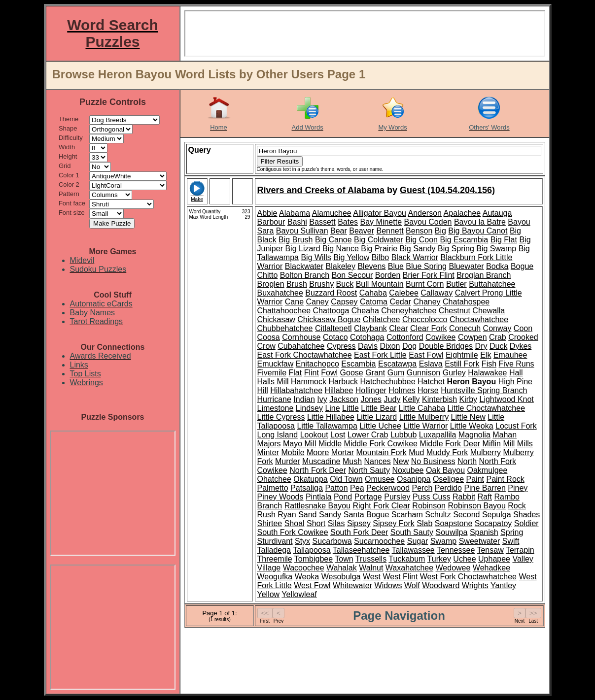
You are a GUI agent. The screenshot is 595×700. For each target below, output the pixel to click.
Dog (409, 346)
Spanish (484, 532)
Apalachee (462, 213)
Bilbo (381, 257)
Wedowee (453, 568)
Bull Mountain (380, 284)
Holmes (402, 390)
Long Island (278, 435)
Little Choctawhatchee (486, 408)
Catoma (374, 302)
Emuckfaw (276, 364)
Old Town (346, 479)
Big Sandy (418, 249)
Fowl (329, 373)
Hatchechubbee (387, 382)
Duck (498, 346)
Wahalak (342, 568)
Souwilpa (451, 532)
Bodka (497, 266)
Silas (336, 523)
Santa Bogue (367, 515)
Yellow (269, 594)
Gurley (454, 373)
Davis (368, 346)
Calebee (404, 293)
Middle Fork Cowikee (381, 444)
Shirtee (270, 523)
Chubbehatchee (285, 328)
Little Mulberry (424, 417)
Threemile (275, 559)
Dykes (521, 346)
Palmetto (273, 488)
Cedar (400, 302)
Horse (428, 390)
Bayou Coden (428, 222)
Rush (266, 515)
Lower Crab (368, 435)
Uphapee (494, 559)
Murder (288, 461)
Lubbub (403, 435)
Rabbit (464, 497)
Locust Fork (516, 426)
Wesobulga (341, 577)
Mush (352, 461)
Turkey (439, 559)
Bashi (297, 222)
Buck (345, 284)
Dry (481, 346)
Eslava (431, 364)
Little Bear (379, 408)
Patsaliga (307, 488)
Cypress (341, 346)
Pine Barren (485, 488)
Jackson (344, 399)
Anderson (425, 213)
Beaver (362, 231)
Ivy (322, 399)
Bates (348, 222)
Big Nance (341, 249)
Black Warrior (415, 257)
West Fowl (312, 585)
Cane (294, 302)
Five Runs (517, 364)
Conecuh (465, 328)
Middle (330, 444)
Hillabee (339, 390)
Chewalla (489, 311)
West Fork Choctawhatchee (468, 577)
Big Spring (456, 249)
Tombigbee (314, 559)
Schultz (438, 515)
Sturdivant (275, 541)
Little (350, 408)
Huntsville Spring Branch (484, 390)
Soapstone (454, 523)
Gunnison (424, 373)
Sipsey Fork (393, 523)
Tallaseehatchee (361, 550)
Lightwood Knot (506, 399)
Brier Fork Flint (429, 275)
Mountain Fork (382, 452)
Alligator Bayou (380, 213)
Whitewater (352, 585)
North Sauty (369, 470)
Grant (375, 373)
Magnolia (474, 435)
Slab (424, 523)
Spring (512, 532)
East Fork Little (380, 355)
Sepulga (497, 515)
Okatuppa (310, 479)
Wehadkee (491, 568)
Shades (526, 515)
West (372, 577)
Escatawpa (397, 364)
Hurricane (274, 399)
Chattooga (331, 311)
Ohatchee (274, 479)
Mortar (343, 452)
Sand (307, 515)
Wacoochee (304, 568)
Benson (419, 231)
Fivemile (272, 373)
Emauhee (510, 355)
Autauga (497, 213)
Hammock (309, 382)
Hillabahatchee (296, 390)
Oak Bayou (445, 470)
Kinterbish (439, 399)
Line (332, 408)
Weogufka (275, 577)
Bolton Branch (305, 275)
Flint (312, 373)
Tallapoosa (312, 550)
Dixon (390, 346)
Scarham (407, 515)
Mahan (505, 435)
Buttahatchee (492, 284)
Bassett (322, 222)
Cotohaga (367, 337)
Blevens (371, 266)
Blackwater (304, 266)
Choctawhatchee (479, 319)
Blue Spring (426, 266)
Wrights (475, 585)
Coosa (269, 337)
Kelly (411, 399)
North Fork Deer (318, 470)
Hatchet (431, 382)
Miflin (492, 444)
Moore (318, 452)
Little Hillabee (331, 417)
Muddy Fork (447, 452)
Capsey (344, 302)
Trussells (371, 559)
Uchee (464, 559)
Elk (486, 355)
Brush (297, 284)
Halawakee (487, 373)
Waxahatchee (409, 568)
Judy (392, 399)
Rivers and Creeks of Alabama (321, 190)
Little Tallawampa (327, 426)
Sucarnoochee (379, 541)
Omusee (380, 479)
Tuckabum (407, 559)
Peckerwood (388, 488)
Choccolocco (425, 319)
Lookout (314, 435)
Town (344, 559)
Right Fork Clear (381, 506)
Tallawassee (413, 550)
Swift (511, 541)
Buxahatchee (280, 293)
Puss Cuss (431, 497)
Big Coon (421, 240)
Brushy (321, 284)
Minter (268, 452)
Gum (396, 373)
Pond (343, 497)
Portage (368, 497)
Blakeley (341, 266)
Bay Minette (381, 222)
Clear (398, 328)
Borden (388, 275)
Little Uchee (380, 426)
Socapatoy (493, 523)
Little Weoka (472, 426)
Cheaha (365, 311)
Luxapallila (438, 435)
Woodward (441, 585)
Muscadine (321, 461)
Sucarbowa (332, 541)
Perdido (448, 488)
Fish (489, 364)
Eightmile (462, 355)
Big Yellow (351, 257)
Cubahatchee (301, 346)
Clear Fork (429, 328)
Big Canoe (333, 240)
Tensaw (490, 550)
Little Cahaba (422, 408)
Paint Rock (505, 479)
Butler (456, 284)
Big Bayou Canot (478, 231)
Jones (371, 399)
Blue (396, 266)
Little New (468, 417)
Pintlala (318, 497)
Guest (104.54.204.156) (447, 190)
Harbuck (343, 382)
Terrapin (520, 550)
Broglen (271, 284)
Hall (516, 373)
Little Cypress (281, 417)
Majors (269, 444)
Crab (498, 337)
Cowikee (440, 337)
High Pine (515, 382)
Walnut (371, 568)
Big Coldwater (379, 240)
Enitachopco (317, 364)
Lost (338, 435)
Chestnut (455, 311)
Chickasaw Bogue (329, 319)
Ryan (287, 515)
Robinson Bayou (476, 506)
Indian (304, 399)
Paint (475, 479)
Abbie (267, 213)
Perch (422, 488)
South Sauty (412, 532)
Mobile (293, 452)
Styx (302, 541)
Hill (263, 390)
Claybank (370, 328)
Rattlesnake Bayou (317, 506)
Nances (378, 461)
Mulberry (486, 452)
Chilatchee (382, 319)
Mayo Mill (300, 444)
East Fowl (426, 355)
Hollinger (371, 390)
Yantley (503, 585)
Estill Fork (462, 364)
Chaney (427, 302)
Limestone (276, 408)
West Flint (401, 577)
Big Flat (504, 240)
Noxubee (408, 470)
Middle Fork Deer (450, 444)
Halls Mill (273, 382)
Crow (266, 346)
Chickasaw (276, 319)
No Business (433, 461)
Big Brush (296, 240)
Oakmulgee (488, 470)
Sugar (418, 541)
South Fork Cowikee (293, 532)
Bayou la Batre (480, 222)
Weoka (307, 577)
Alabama (295, 213)
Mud (416, 452)
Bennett (390, 231)
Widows (388, 585)
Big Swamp (496, 249)
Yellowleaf (299, 594)
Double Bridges (446, 346)
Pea (357, 488)
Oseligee (448, 479)
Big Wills (316, 257)
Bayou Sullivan (302, 231)
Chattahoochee (284, 311)
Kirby (468, 399)
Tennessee (456, 550)
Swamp (443, 541)
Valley (523, 559)
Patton (336, 488)
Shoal (295, 523)
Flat (296, 373)
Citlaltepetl (333, 328)
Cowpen (472, 337)
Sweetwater (480, 541)
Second (466, 515)
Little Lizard (377, 417)
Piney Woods (280, 497)
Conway (497, 328)
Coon (523, 328)
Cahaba (373, 293)
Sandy (330, 515)
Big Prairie (379, 249)
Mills (525, 444)
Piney (518, 488)
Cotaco (335, 337)
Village (269, 568)
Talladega (274, 550)
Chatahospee (466, 302)
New (401, 461)
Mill (509, 444)
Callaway (437, 293)
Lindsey (309, 408)
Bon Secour (352, 275)
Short (316, 523)
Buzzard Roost (331, 293)
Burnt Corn (425, 284)
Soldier (526, 523)
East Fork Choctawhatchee (305, 355)
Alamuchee (332, 213)
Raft (485, 497)
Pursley (397, 497)
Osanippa (414, 479)
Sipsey (359, 523)
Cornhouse (301, 337)
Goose (352, 373)
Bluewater (466, 266)
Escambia (358, 364)
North (467, 461)
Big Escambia (464, 240)
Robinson (429, 506)
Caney (317, 302)
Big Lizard (302, 249)
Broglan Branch (484, 275)
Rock (517, 506)
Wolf (412, 585)
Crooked (523, 337)
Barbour (271, 222)
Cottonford (405, 337)
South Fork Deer (359, 532)
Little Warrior (425, 426)
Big (440, 231)
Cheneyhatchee (409, 311)
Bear (339, 231)
